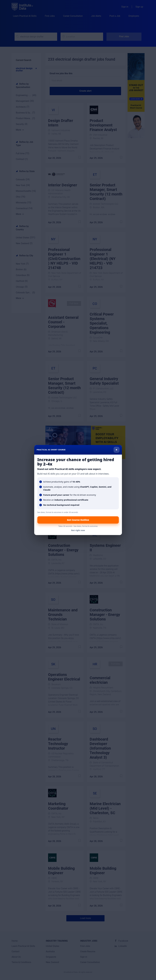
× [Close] (116, 450)
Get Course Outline (78, 520)
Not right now (78, 530)
